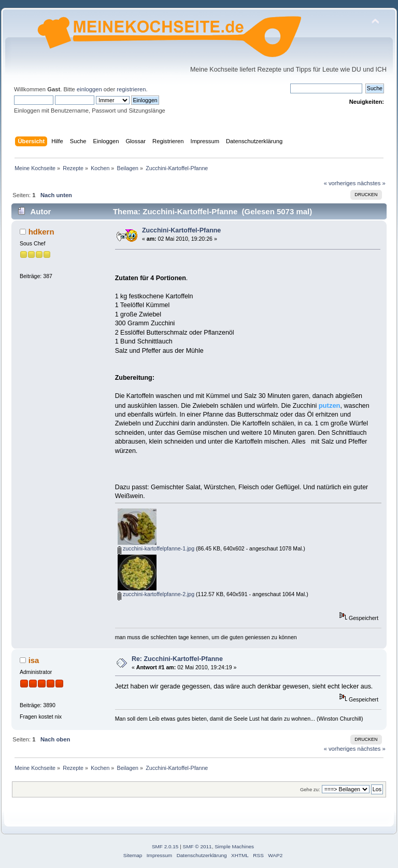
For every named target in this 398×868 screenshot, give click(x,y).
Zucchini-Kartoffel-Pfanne (181, 230)
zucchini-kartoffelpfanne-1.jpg (156, 548)
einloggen (89, 89)
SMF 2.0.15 (165, 846)
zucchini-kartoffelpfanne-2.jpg (156, 594)
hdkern (41, 232)
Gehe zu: (310, 789)
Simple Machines (234, 846)
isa (34, 660)
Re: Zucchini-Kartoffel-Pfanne (177, 659)
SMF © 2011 (197, 846)
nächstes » (372, 183)
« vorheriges (340, 183)
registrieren (131, 89)
